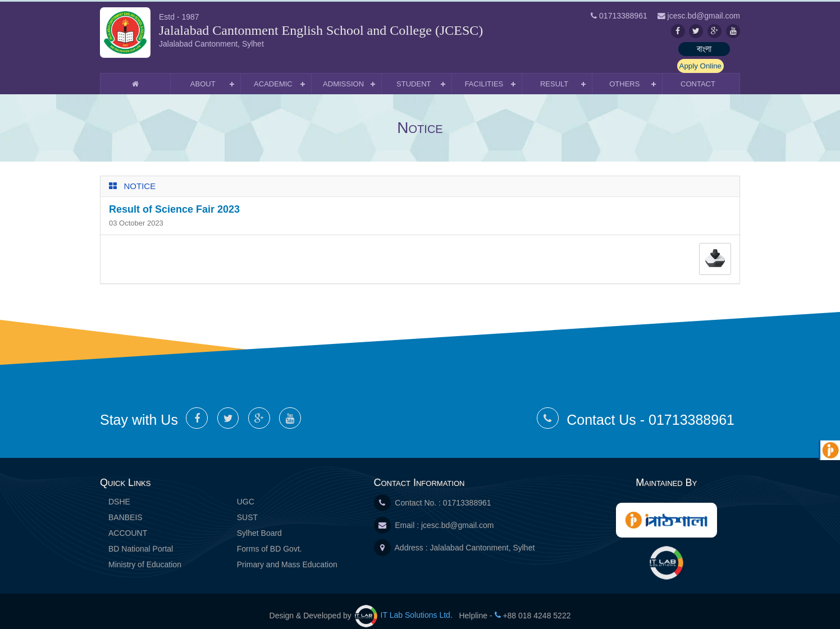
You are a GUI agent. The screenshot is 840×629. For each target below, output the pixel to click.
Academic (273, 74)
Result (554, 74)
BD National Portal (141, 539)
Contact (698, 74)
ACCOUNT (128, 524)
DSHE (119, 492)
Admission (343, 74)
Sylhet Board (259, 524)
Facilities (484, 74)
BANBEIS (125, 508)
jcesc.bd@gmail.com (457, 516)
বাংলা (647, 49)
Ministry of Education (145, 555)
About (203, 74)
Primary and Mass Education (287, 555)
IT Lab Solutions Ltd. (405, 605)
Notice (140, 176)
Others (624, 74)
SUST (247, 508)
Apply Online (712, 49)
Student (414, 74)
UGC (246, 492)
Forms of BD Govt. (270, 539)
